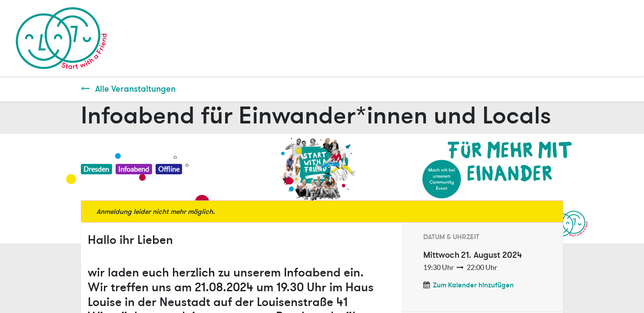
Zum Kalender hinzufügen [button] (473, 285)
